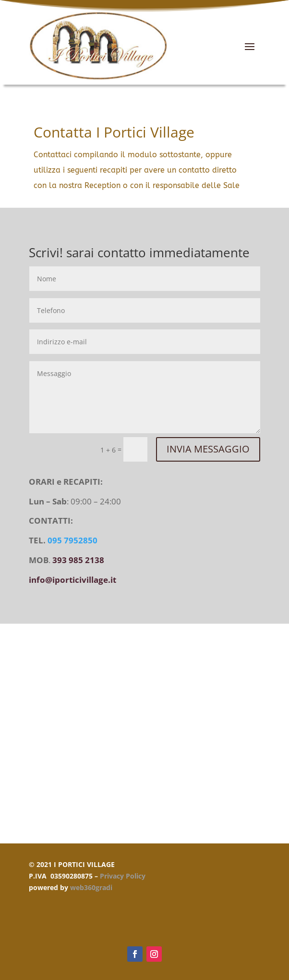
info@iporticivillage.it (72, 580)
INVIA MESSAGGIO (208, 449)
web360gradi (91, 887)
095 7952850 (72, 540)
